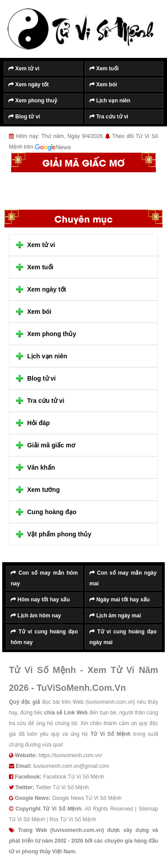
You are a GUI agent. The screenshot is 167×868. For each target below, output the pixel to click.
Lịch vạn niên (110, 101)
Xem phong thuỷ (33, 101)
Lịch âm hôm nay (36, 616)
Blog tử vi (24, 117)
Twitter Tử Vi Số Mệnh (62, 787)
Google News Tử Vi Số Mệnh (87, 798)
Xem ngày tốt (29, 85)
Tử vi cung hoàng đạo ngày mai (123, 637)
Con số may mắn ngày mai (123, 578)
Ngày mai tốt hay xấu (120, 600)
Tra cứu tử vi (109, 117)
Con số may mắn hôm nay (44, 578)
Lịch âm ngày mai (115, 616)
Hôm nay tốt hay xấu (40, 600)
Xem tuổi (104, 69)
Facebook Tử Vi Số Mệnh (74, 777)
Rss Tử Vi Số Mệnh (73, 819)
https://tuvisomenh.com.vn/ (70, 755)
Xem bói (103, 85)
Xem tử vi (24, 69)
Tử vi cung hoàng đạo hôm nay (44, 637)
